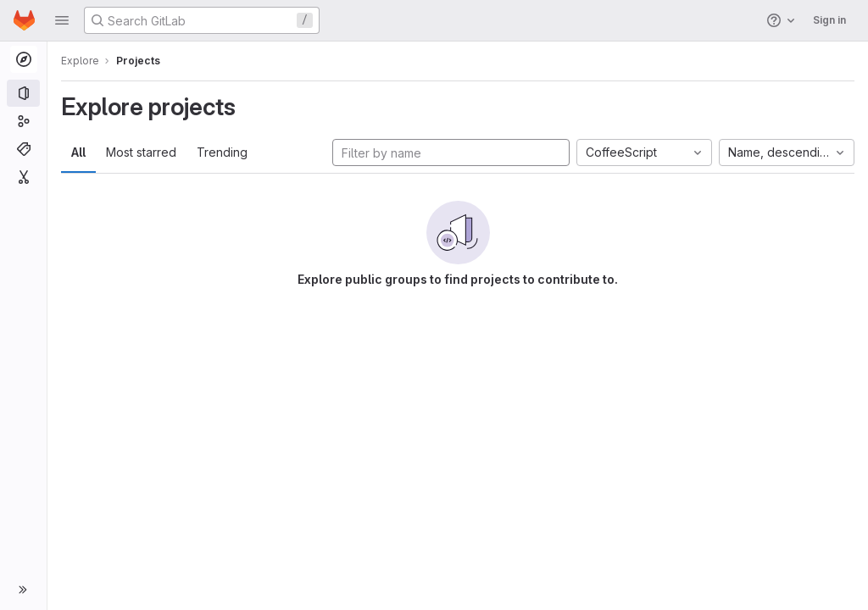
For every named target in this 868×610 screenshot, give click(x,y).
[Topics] (23, 149)
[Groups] (23, 121)
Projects (138, 61)
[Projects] (23, 93)
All (78, 152)
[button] (62, 20)
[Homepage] (24, 20)
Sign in (829, 20)
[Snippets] (23, 177)
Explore (80, 61)
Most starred (141, 152)
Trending (222, 152)
